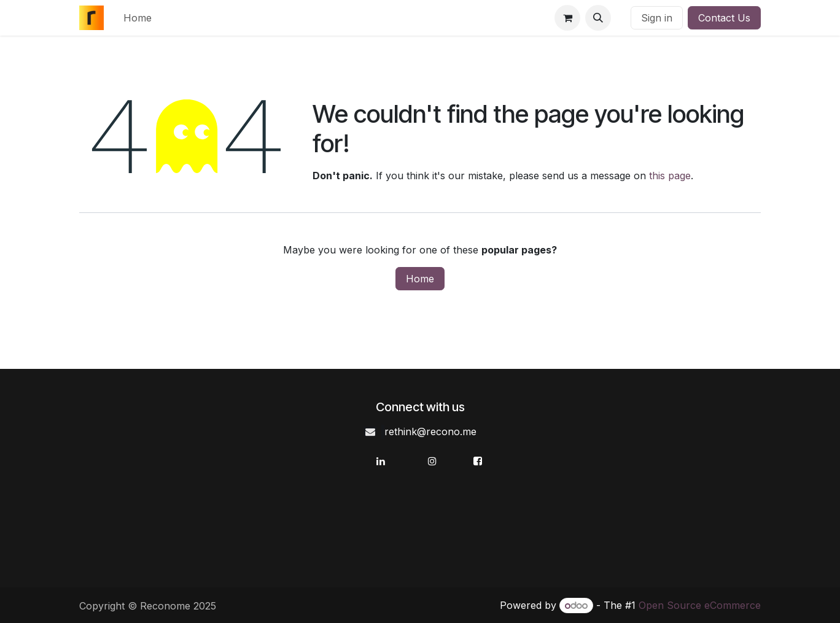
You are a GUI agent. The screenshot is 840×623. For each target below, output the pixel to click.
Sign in (657, 18)
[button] (598, 18)
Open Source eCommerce (700, 605)
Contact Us (724, 18)
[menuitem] (138, 18)
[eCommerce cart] (567, 18)
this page (670, 176)
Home (420, 279)
